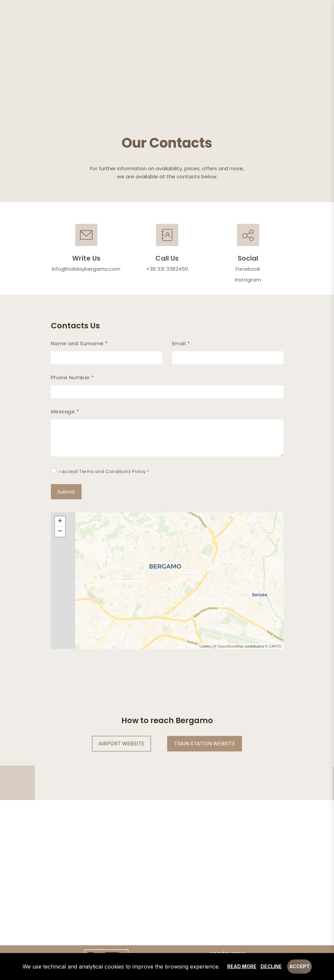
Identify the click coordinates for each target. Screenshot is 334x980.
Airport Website (122, 744)
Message (65, 411)
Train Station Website (205, 744)
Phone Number (72, 377)
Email (181, 343)
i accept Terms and (104, 471)
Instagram (248, 280)
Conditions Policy (126, 471)
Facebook (248, 269)
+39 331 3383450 (167, 269)
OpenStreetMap (231, 646)
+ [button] (60, 522)
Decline (271, 966)
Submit (66, 492)
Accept (299, 966)
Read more (242, 966)
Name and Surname (79, 343)
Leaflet (205, 646)
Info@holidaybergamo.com (86, 269)
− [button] (60, 532)
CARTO (275, 646)
